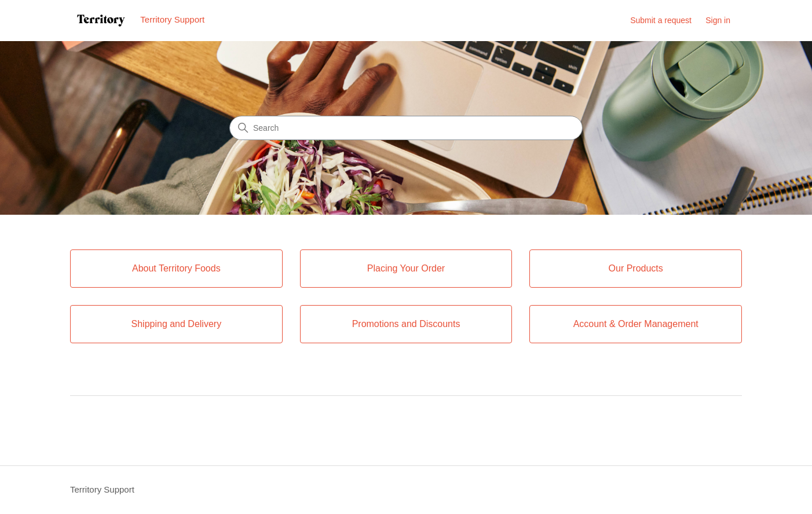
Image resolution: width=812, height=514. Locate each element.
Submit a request (661, 20)
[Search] (406, 128)
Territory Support (102, 489)
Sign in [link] (718, 20)
